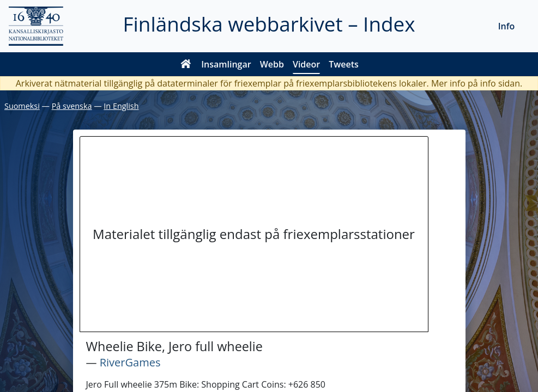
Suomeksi (22, 106)
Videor (306, 64)
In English (121, 106)
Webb (272, 64)
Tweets (344, 64)
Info (507, 26)
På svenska (72, 106)
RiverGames (130, 362)
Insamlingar (226, 64)
